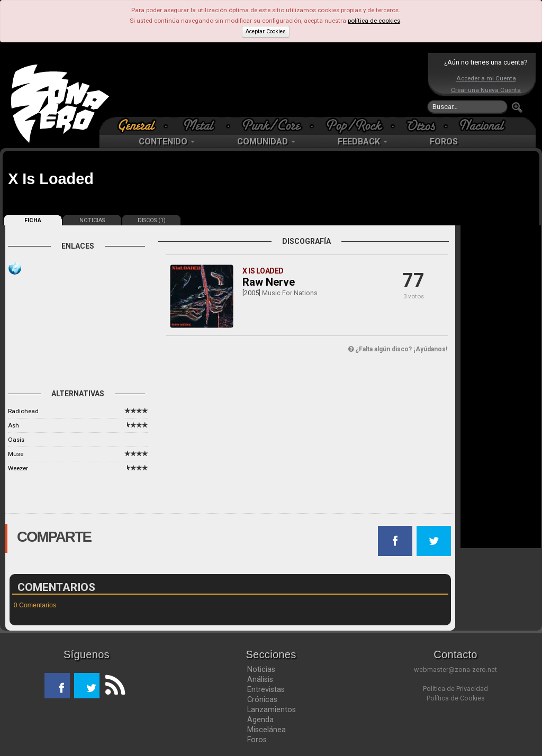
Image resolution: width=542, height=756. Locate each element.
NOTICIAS (92, 220)
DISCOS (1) (152, 220)
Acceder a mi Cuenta (486, 78)
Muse (16, 454)
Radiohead (23, 411)
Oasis (16, 440)
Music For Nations (290, 293)
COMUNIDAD (266, 142)
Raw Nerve (269, 282)
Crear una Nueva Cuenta (486, 90)
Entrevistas (266, 689)
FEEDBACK (363, 142)
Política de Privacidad (455, 689)
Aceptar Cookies (266, 31)
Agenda (260, 719)
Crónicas (262, 699)
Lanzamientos (272, 709)
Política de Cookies (456, 698)
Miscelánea (267, 730)
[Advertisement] (268, 85)
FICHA (33, 220)
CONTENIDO (167, 142)
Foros (257, 740)
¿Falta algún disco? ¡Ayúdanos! (398, 349)
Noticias (261, 669)
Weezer (18, 468)
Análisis (260, 679)
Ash (13, 425)
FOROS (444, 142)
